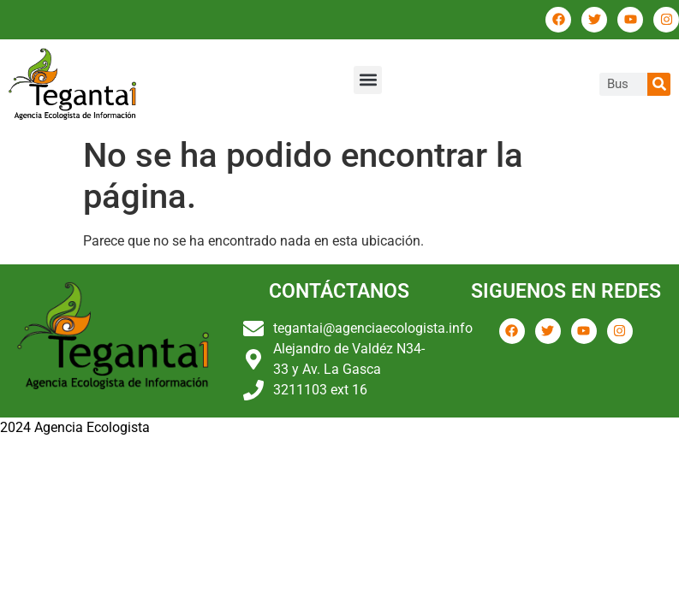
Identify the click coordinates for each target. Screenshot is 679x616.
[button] (368, 80)
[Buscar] (659, 84)
